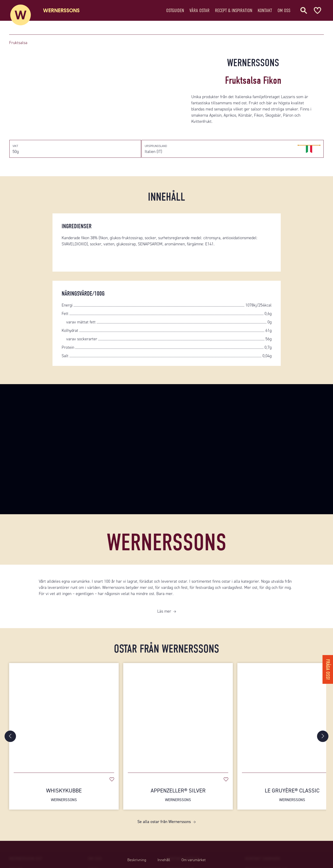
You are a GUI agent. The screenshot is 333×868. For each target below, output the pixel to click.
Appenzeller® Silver (178, 801)
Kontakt (265, 12)
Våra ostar (199, 12)
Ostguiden (175, 12)
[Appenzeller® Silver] (178, 722)
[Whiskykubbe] (64, 722)
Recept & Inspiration (234, 12)
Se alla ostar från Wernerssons (164, 828)
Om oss (284, 12)
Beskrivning (133, 860)
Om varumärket (197, 860)
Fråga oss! (327, 667)
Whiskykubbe (64, 801)
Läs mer (164, 618)
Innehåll (163, 860)
